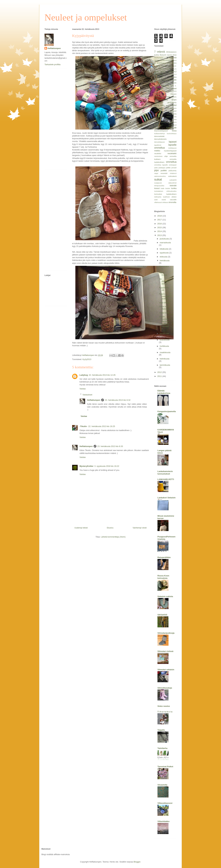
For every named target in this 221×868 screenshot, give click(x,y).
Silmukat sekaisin (166, 670)
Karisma (157, 66)
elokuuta (164, 257)
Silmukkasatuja (165, 688)
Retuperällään (164, 557)
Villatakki (173, 94)
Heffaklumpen (94, 400)
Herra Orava (163, 274)
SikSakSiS (162, 615)
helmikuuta (165, 359)
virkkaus (165, 202)
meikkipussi (172, 148)
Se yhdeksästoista (164, 281)
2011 (160, 376)
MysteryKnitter (86, 466)
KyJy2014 (173, 74)
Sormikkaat (172, 88)
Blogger (137, 862)
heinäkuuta (165, 261)
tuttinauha (158, 197)
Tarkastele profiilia (52, 64)
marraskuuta (165, 243)
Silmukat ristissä (165, 651)
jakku (168, 117)
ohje (166, 156)
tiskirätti (173, 186)
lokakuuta (164, 249)
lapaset (173, 142)
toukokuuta (165, 340)
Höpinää (173, 58)
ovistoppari (173, 165)
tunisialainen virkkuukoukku (165, 191)
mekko (157, 151)
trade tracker (165, 188)
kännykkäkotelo (160, 139)
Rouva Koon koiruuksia (163, 577)
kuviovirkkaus (172, 134)
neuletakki (172, 153)
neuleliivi (158, 153)
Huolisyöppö (159, 58)
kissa (174, 131)
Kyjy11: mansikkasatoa (164, 296)
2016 (160, 224)
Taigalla (161, 730)
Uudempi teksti (81, 528)
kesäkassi (173, 125)
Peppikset (165, 86)
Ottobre (157, 86)
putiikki (164, 170)
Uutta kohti (164, 313)
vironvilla (172, 202)
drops (174, 100)
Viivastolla (162, 785)
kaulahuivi (164, 122)
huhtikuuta (164, 346)
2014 (160, 231)
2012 (160, 372)
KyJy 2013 (160, 72)
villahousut (158, 202)
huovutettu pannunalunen (165, 108)
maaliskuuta (165, 352)
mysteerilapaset (170, 151)
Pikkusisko (158, 88)
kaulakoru (173, 122)
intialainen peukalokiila (165, 114)
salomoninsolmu (160, 176)
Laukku (173, 77)
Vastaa (83, 389)
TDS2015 (173, 91)
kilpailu (157, 128)
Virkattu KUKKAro (162, 97)
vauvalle (173, 200)
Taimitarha (162, 748)
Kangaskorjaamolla (167, 411)
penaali (174, 168)
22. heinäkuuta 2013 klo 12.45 (102, 375)
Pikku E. (173, 86)
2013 (160, 235)
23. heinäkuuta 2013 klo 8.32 (118, 400)
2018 (160, 216)
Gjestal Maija (172, 55)
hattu (163, 105)
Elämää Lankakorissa (164, 392)
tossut (157, 188)
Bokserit (163, 55)
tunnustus (158, 194)
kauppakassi (159, 125)
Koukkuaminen (165, 69)
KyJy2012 (172, 72)
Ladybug (84, 375)
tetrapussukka (159, 186)
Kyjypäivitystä (164, 289)
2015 (160, 227)
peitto (168, 168)
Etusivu (110, 528)
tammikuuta (165, 365)
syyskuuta (164, 253)
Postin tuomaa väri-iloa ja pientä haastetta (164, 323)
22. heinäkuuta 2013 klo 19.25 (102, 426)
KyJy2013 (87, 359)
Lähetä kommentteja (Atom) (113, 537)
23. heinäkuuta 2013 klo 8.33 (110, 446)
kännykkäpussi (159, 142)
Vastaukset (87, 395)
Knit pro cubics (166, 66)
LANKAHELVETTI (166, 479)
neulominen (158, 156)
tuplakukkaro (171, 194)
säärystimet (172, 183)
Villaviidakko (164, 821)
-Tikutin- (83, 426)
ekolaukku (158, 102)
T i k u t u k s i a (165, 712)
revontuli (164, 173)
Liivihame (158, 80)
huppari (174, 111)
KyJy (175, 69)
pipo (156, 170)
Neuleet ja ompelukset (86, 17)
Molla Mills (166, 80)
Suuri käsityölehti (161, 91)
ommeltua (171, 162)
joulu (175, 117)
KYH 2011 (172, 63)
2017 (160, 220)
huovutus (158, 111)
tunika (174, 188)
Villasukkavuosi (165, 803)
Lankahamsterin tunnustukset (165, 473)
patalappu (162, 168)
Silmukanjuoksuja (166, 633)
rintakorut (173, 173)
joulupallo (158, 119)
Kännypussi (159, 77)
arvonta (164, 100)
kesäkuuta (164, 334)
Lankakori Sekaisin (167, 498)
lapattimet (158, 145)
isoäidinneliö (159, 117)
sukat (158, 179)
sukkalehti (173, 180)
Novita (158, 83)
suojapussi (158, 183)
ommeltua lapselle (161, 165)
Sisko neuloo (164, 706)
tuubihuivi (166, 197)
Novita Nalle (170, 83)
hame (157, 105)
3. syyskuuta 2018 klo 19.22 (107, 466)
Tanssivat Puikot (165, 767)
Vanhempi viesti (140, 528)
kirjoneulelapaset (161, 131)
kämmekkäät (159, 136)
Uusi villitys (164, 303)
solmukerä (172, 176)
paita (156, 168)
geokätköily (172, 102)
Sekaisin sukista (165, 596)
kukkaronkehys (160, 134)
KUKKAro (161, 63)
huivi (174, 105)
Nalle (174, 80)
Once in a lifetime (163, 308)
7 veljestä (160, 52)
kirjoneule (171, 128)
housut (168, 105)
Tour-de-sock (160, 94)
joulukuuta (165, 239)
